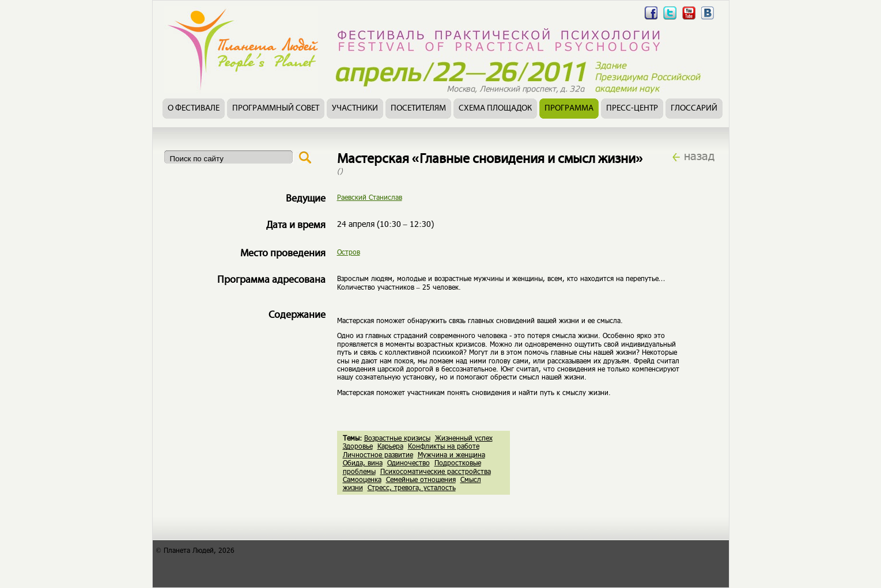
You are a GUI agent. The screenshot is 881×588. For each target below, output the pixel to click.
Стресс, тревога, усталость (412, 487)
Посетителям (418, 109)
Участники (355, 109)
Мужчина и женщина (451, 454)
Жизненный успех (464, 438)
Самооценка (362, 479)
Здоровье (358, 446)
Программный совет (276, 109)
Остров (349, 252)
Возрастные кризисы (397, 438)
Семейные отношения (421, 479)
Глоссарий (694, 109)
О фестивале (194, 109)
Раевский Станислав (370, 197)
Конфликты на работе (444, 446)
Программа (569, 109)
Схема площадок (495, 109)
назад (699, 155)
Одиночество (409, 462)
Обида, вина (363, 462)
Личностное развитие (378, 454)
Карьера (390, 446)
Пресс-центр (632, 109)
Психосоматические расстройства (436, 471)
